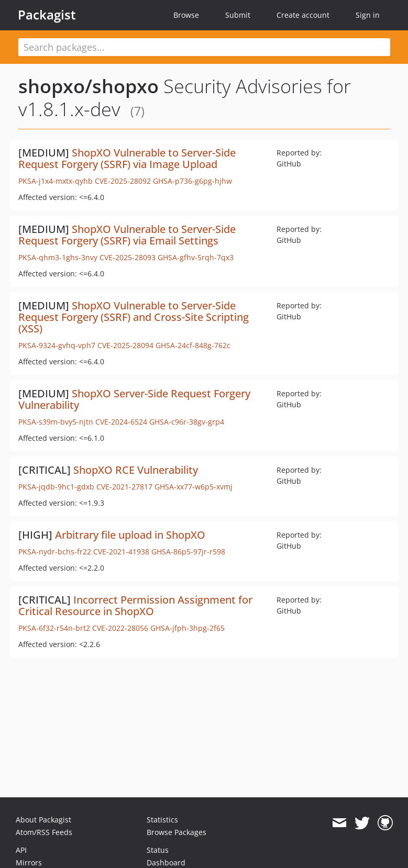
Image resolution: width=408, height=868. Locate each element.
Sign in (368, 15)
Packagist (47, 15)
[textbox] (204, 47)
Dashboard (166, 863)
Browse (186, 15)
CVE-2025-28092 (123, 181)
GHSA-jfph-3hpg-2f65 (188, 628)
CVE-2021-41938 (121, 552)
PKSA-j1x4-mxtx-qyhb (56, 181)
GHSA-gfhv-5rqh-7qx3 (196, 257)
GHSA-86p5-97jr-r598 (188, 552)
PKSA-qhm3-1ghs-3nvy (58, 257)
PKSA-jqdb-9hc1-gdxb (56, 487)
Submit (238, 15)
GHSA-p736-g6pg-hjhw (192, 181)
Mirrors (29, 863)
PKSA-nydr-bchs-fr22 (55, 552)
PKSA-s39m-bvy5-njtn (56, 422)
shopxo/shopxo (89, 86)
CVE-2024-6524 (121, 422)
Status (158, 850)
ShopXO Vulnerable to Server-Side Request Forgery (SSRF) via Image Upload (127, 158)
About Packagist (43, 820)
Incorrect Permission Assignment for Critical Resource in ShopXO (135, 605)
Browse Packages (177, 832)
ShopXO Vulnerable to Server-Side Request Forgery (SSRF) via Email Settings (127, 235)
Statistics (162, 820)
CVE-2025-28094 (125, 345)
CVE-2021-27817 (124, 487)
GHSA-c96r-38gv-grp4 (187, 422)
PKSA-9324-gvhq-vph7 (57, 345)
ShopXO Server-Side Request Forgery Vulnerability (134, 399)
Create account (303, 15)
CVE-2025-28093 (128, 257)
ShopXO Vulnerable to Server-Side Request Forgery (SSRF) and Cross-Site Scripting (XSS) (134, 317)
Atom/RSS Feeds (44, 832)
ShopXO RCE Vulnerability (136, 470)
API (21, 850)
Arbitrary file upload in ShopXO (130, 535)
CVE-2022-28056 (120, 628)
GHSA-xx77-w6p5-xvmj (194, 487)
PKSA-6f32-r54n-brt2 (54, 628)
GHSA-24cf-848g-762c (193, 345)
